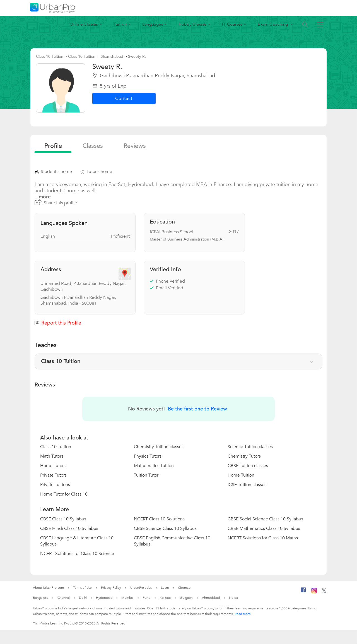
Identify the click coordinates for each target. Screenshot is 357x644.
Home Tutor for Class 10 (64, 494)
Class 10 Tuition (56, 447)
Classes (93, 146)
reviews (135, 146)
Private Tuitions (55, 485)
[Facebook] (303, 592)
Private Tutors (53, 475)
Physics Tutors (148, 456)
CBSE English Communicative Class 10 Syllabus (172, 541)
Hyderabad (104, 598)
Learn (165, 588)
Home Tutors (53, 466)
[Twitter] (324, 592)
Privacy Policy (111, 588)
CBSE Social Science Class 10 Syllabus (265, 519)
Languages (153, 24)
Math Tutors (52, 456)
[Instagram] (314, 592)
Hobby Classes (193, 24)
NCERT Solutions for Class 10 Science (77, 554)
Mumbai (127, 598)
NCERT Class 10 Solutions (159, 519)
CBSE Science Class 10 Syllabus (165, 528)
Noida (233, 598)
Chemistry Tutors (244, 456)
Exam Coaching (273, 24)
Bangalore (40, 598)
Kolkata (165, 598)
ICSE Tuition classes (247, 485)
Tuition (120, 24)
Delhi (83, 598)
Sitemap (184, 588)
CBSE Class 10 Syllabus (63, 519)
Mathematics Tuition (154, 466)
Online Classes (84, 24)
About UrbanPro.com (48, 588)
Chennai (64, 598)
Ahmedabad (211, 598)
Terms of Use (83, 588)
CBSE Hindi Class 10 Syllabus (69, 528)
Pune (147, 598)
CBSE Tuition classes (248, 466)
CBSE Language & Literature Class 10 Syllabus (77, 541)
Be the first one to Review (197, 409)
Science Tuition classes (250, 447)
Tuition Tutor (146, 475)
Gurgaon (186, 598)
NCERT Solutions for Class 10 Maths (263, 538)
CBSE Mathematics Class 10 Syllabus (264, 528)
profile (53, 146)
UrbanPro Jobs (141, 588)
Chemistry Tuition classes (159, 447)
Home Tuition (241, 475)
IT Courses (232, 24)
